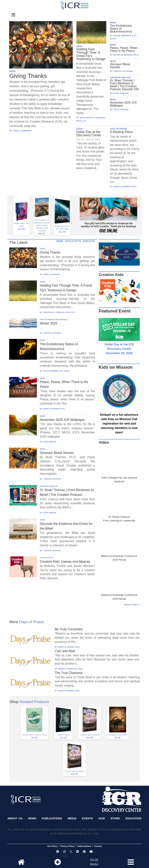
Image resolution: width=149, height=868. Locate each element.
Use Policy (52, 846)
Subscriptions (84, 846)
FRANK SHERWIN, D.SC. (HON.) (57, 371)
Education (133, 818)
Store (115, 818)
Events (87, 818)
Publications (52, 818)
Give (102, 818)
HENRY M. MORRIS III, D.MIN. (70, 669)
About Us (15, 818)
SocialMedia (94, 862)
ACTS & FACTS (73, 241)
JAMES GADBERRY (52, 274)
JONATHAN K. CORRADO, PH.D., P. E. (59, 312)
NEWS (12, 71)
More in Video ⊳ (132, 605)
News (32, 818)
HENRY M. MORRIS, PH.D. (54, 409)
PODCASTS (89, 241)
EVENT (80, 129)
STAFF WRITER (50, 442)
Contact (98, 846)
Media (72, 818)
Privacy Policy (68, 846)
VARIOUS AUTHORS (52, 333)
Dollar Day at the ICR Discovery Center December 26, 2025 (119, 349)
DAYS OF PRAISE (119, 129)
